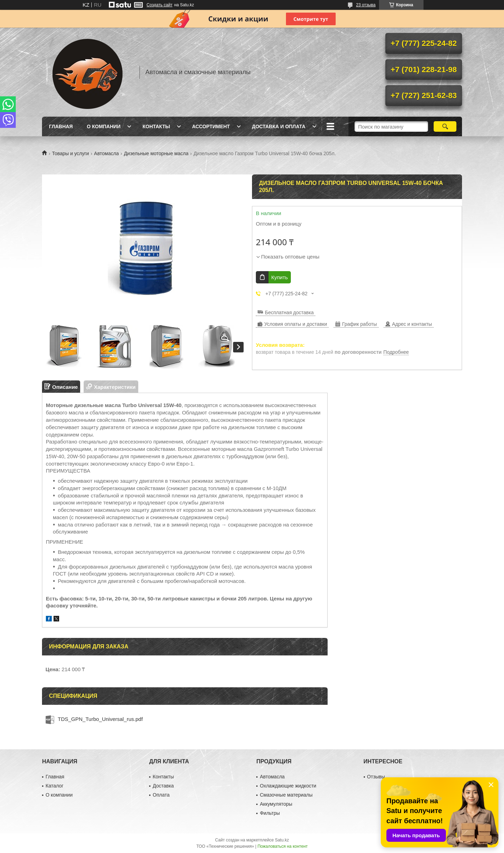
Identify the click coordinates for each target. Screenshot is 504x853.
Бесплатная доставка (289, 312)
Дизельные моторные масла (156, 153)
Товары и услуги (70, 153)
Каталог (54, 786)
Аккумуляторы (276, 804)
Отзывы (376, 777)
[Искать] (445, 126)
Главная (61, 126)
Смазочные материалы (286, 795)
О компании (104, 126)
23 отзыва (366, 5)
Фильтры (270, 813)
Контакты (156, 126)
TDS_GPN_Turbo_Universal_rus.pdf (100, 719)
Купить (279, 277)
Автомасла (107, 153)
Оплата (161, 795)
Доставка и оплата (279, 126)
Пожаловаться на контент (283, 846)
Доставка (163, 786)
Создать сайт (160, 5)
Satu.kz (282, 840)
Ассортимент (211, 126)
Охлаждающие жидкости (288, 786)
